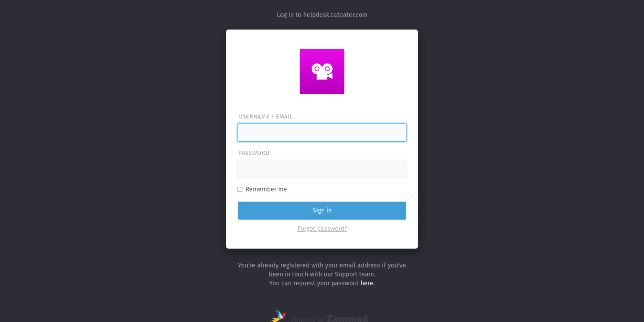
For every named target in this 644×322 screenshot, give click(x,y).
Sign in (322, 210)
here (367, 283)
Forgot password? (322, 229)
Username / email (265, 117)
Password (254, 153)
